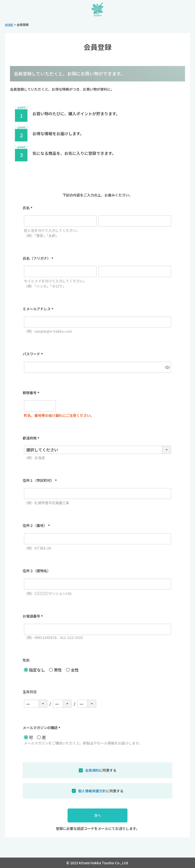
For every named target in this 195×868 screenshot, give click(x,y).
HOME (9, 25)
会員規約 (92, 770)
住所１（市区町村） (41, 480)
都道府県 (32, 438)
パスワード (34, 354)
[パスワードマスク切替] (167, 367)
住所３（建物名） (37, 571)
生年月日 (30, 692)
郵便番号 (32, 393)
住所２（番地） (37, 525)
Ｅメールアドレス (39, 309)
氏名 (28, 208)
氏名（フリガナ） (39, 258)
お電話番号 (34, 616)
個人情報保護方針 (92, 791)
